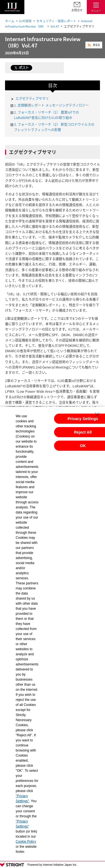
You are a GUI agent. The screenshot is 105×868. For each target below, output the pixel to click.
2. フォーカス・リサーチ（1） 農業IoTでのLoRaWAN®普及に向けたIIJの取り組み (46, 115)
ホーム (10, 21)
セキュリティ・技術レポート (56, 21)
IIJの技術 (25, 21)
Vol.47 (55, 26)
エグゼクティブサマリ (32, 98)
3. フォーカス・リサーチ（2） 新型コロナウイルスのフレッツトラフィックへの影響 (54, 127)
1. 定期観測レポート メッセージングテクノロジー (51, 105)
